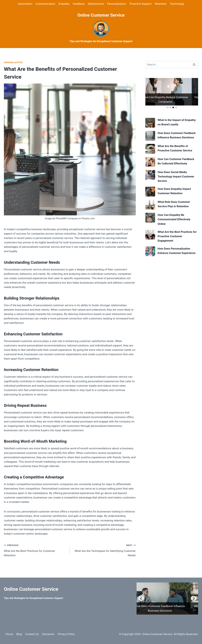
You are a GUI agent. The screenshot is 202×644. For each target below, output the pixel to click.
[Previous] (141, 598)
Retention (161, 4)
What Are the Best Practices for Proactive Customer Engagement (177, 236)
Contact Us (32, 634)
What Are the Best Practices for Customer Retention (35, 550)
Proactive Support (140, 4)
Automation (25, 4)
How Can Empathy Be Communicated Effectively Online (174, 219)
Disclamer (48, 634)
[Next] (194, 598)
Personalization (117, 4)
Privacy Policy (66, 634)
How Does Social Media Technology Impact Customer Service (176, 176)
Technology (177, 4)
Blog (19, 634)
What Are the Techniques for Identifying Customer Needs (104, 550)
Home (9, 634)
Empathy (64, 4)
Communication (45, 4)
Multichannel (96, 4)
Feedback (79, 4)
